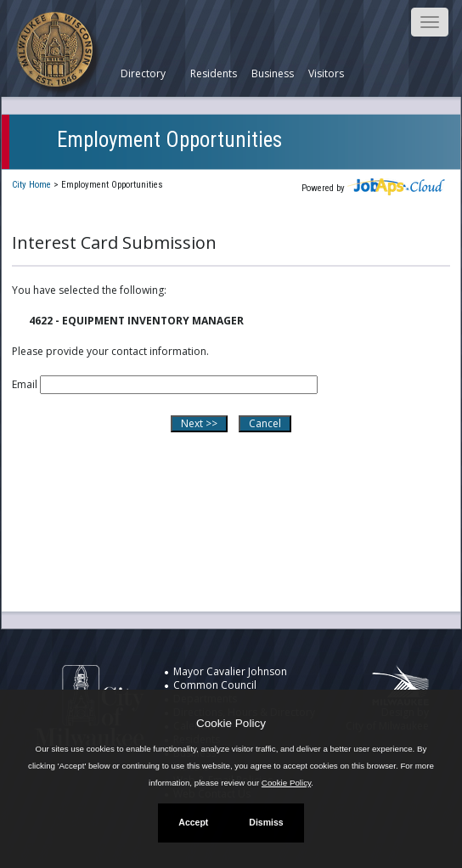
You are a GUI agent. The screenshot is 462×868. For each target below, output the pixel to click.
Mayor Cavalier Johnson (230, 671)
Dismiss (266, 822)
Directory (143, 74)
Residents (214, 74)
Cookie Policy (231, 723)
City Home (31, 185)
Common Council (215, 685)
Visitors (326, 74)
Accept (193, 822)
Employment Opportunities (169, 140)
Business (273, 74)
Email (25, 384)
